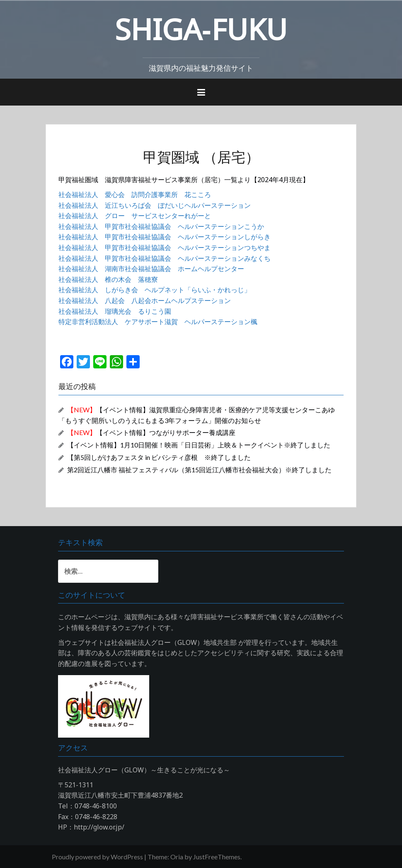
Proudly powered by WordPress (97, 857)
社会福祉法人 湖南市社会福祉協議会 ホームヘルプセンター (151, 269)
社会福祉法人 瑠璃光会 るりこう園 (115, 311)
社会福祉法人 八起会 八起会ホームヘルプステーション (145, 301)
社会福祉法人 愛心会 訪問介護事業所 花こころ (135, 195)
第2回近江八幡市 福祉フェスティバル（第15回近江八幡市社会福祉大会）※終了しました (199, 470)
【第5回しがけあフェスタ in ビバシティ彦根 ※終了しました (159, 457)
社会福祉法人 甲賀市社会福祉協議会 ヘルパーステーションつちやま (165, 248)
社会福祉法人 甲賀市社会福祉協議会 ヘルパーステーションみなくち (165, 258)
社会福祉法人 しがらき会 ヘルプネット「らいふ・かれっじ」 (155, 290)
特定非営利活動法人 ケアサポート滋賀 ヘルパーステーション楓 (158, 322)
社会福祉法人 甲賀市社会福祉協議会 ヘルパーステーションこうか (161, 226)
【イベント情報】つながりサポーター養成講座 (151, 432)
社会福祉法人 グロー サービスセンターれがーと (135, 216)
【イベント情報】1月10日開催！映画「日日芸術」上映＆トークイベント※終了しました (199, 445)
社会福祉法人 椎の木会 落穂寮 (108, 279)
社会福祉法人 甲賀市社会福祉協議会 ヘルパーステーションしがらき (165, 237)
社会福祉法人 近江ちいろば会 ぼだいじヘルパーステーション (155, 205)
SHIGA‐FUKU (201, 29)
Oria (177, 857)
